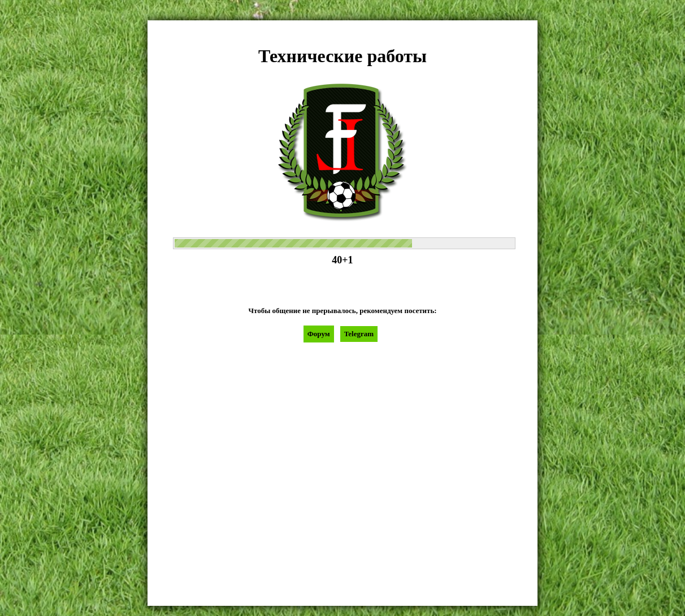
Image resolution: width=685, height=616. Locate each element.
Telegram (359, 334)
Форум (319, 334)
